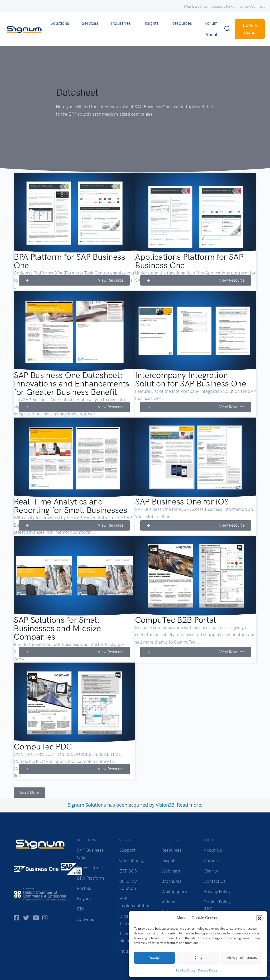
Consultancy (131, 860)
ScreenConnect (252, 6)
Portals (84, 888)
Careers (211, 860)
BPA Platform (90, 878)
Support (127, 850)
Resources (182, 23)
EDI (81, 909)
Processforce (90, 868)
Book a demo (250, 29)
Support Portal (224, 6)
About (211, 35)
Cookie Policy (186, 970)
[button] (259, 918)
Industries (121, 23)
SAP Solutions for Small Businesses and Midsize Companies (57, 628)
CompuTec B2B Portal (175, 620)
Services (90, 23)
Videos (168, 902)
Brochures (171, 881)
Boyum (84, 899)
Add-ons (86, 919)
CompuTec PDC (43, 747)
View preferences (242, 958)
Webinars (171, 871)
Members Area (196, 6)
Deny (198, 958)
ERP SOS (128, 871)
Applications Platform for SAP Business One (189, 261)
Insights (151, 23)
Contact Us (215, 881)
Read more (189, 805)
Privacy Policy (208, 970)
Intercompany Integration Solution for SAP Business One (191, 379)
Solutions (60, 23)
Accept (155, 958)
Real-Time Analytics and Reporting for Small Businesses (70, 506)
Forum (211, 23)
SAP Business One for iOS (182, 502)
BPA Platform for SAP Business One (69, 261)
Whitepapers (174, 891)
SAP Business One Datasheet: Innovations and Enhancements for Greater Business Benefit (72, 384)
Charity (211, 871)
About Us (213, 850)
